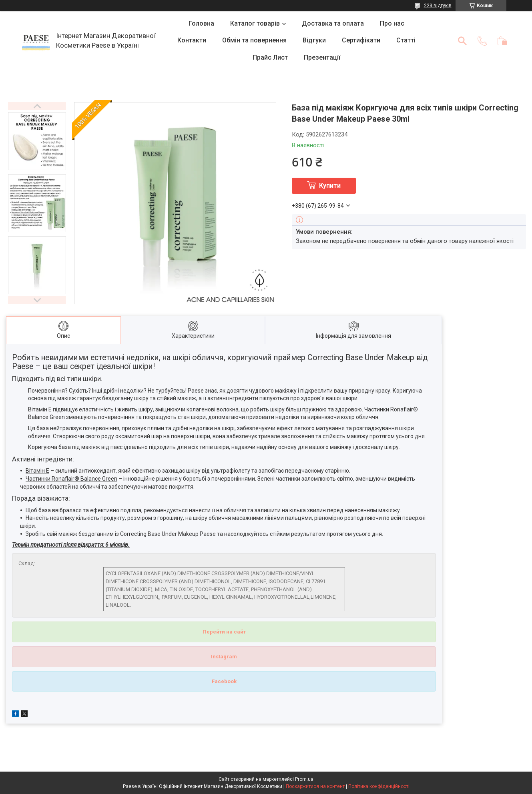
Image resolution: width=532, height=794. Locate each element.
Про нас (392, 23)
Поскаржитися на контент (315, 786)
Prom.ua (304, 779)
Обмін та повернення (254, 40)
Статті (406, 40)
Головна (201, 23)
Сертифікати (361, 40)
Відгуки (314, 40)
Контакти (192, 40)
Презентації (322, 57)
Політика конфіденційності (379, 786)
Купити (330, 185)
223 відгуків (438, 6)
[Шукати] (462, 41)
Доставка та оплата (333, 23)
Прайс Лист (270, 57)
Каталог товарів (255, 23)
